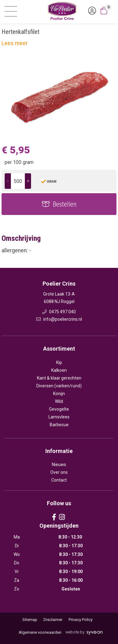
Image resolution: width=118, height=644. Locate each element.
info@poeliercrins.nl (59, 319)
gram (52, 182)
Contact (59, 480)
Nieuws (59, 464)
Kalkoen (59, 370)
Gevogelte (59, 409)
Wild (59, 401)
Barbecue (59, 425)
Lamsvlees (59, 417)
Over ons (59, 472)
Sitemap (30, 620)
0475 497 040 (59, 312)
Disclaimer (53, 620)
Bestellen (65, 204)
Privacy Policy (81, 620)
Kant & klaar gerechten (59, 378)
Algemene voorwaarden (40, 632)
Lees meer (15, 43)
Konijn (59, 394)
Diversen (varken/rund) (59, 386)
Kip (59, 362)
